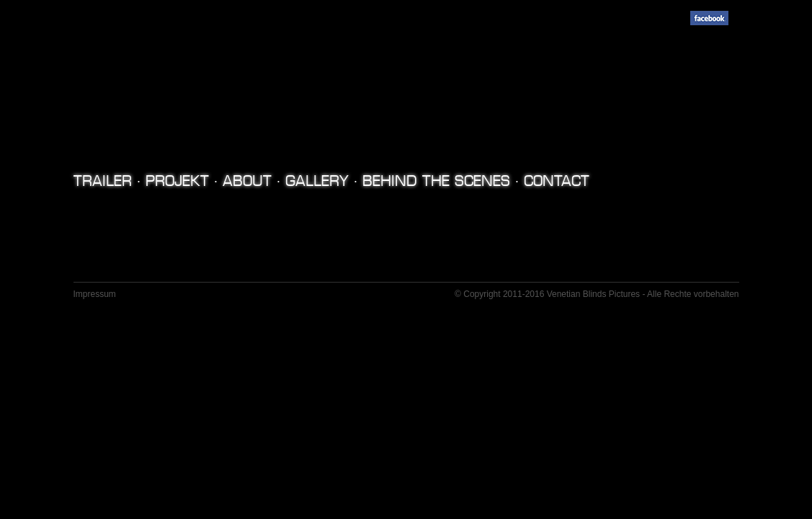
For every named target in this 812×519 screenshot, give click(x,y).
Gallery (317, 181)
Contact (557, 181)
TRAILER (103, 181)
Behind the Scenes (436, 181)
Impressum (95, 294)
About (247, 181)
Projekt (177, 181)
